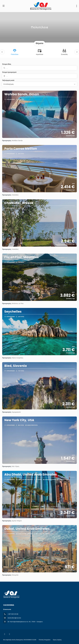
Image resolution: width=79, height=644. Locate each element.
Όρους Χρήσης (57, 640)
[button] (2, 52)
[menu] (77, 6)
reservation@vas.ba (14, 618)
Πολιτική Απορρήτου (45, 640)
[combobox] (39, 76)
